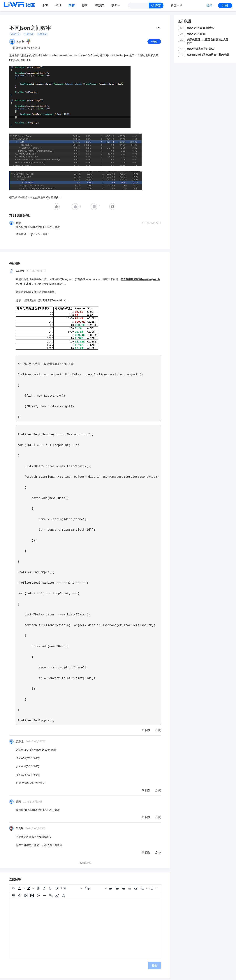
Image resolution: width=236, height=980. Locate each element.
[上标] (57, 897)
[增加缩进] (136, 890)
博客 (85, 6)
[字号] (96, 890)
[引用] (13, 897)
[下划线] (50, 890)
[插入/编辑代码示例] (38, 897)
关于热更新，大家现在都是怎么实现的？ (208, 41)
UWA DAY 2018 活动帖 (200, 28)
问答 (72, 6)
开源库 (100, 6)
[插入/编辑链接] (20, 897)
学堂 (58, 6)
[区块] (72, 890)
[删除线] (57, 890)
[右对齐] (123, 890)
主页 (45, 6)
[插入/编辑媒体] (32, 897)
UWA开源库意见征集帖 (200, 49)
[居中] (117, 890)
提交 (154, 967)
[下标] (51, 897)
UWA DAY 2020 (196, 34)
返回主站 (177, 6)
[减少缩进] (130, 890)
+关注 (154, 42)
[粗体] (38, 890)
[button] (21, 890)
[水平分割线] (45, 897)
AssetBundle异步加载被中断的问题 (208, 55)
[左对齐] (111, 890)
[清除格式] (63, 897)
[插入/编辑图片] (26, 897)
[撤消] (13, 890)
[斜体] (44, 890)
